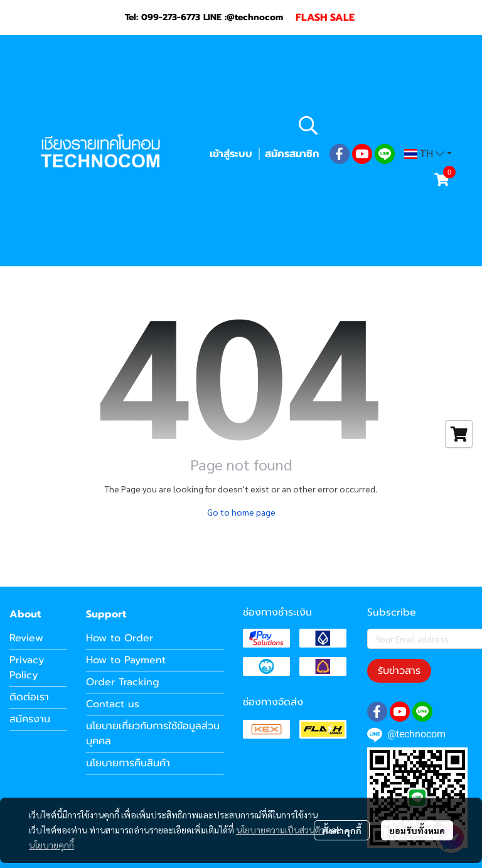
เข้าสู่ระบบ (231, 154)
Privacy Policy (27, 668)
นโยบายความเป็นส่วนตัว (280, 830)
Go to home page (241, 512)
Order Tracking (123, 682)
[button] (373, 125)
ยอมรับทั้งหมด (417, 830)
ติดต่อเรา (29, 697)
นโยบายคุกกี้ (51, 845)
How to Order (120, 638)
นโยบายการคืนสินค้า (128, 763)
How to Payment (126, 660)
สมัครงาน (30, 719)
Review (26, 638)
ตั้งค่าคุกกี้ (342, 830)
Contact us (113, 704)
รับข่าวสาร (399, 671)
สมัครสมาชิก (292, 154)
